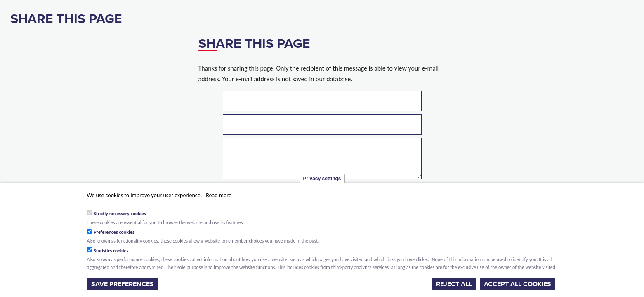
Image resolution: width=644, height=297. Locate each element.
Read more (219, 195)
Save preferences (123, 284)
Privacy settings (322, 179)
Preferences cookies (114, 232)
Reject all (454, 284)
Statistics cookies (111, 251)
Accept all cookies (518, 284)
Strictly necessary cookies (120, 214)
